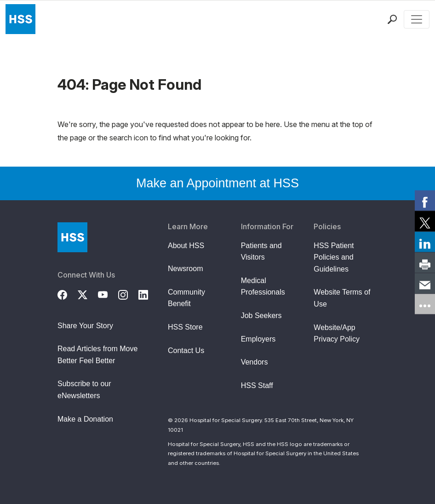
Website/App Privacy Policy (337, 333)
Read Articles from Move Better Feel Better (97, 355)
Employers (258, 339)
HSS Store (185, 327)
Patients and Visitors (261, 252)
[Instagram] (128, 294)
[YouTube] (108, 294)
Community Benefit (186, 298)
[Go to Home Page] (72, 237)
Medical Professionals (263, 287)
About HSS (186, 246)
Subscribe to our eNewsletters (84, 390)
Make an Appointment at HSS (217, 183)
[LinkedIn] (149, 294)
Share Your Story (85, 326)
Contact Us (186, 350)
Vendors (255, 362)
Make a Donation (85, 419)
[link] (425, 200)
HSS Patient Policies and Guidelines (334, 257)
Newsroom (185, 269)
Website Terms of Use (342, 298)
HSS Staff (257, 385)
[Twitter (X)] (88, 294)
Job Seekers (261, 316)
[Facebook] (68, 294)
